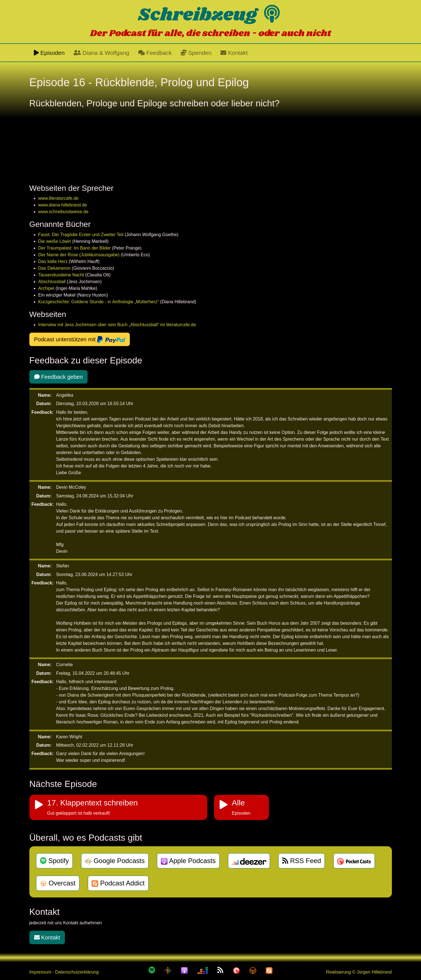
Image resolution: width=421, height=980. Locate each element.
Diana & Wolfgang (101, 53)
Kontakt (234, 53)
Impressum (40, 972)
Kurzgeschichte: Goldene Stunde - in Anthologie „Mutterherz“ (99, 302)
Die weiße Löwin (55, 241)
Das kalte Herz (53, 261)
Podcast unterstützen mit (80, 340)
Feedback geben (59, 377)
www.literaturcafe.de (58, 198)
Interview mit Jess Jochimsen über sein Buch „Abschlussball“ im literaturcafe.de (117, 325)
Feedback (155, 53)
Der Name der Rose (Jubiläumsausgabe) (79, 255)
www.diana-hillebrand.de (63, 205)
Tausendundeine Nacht (61, 275)
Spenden (196, 53)
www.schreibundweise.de (63, 212)
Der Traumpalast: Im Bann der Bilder (75, 248)
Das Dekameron (55, 268)
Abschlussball (52, 282)
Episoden (49, 53)
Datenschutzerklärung (77, 972)
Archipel (46, 288)
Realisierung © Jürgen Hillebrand (359, 972)
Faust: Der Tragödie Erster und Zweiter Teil (81, 235)
